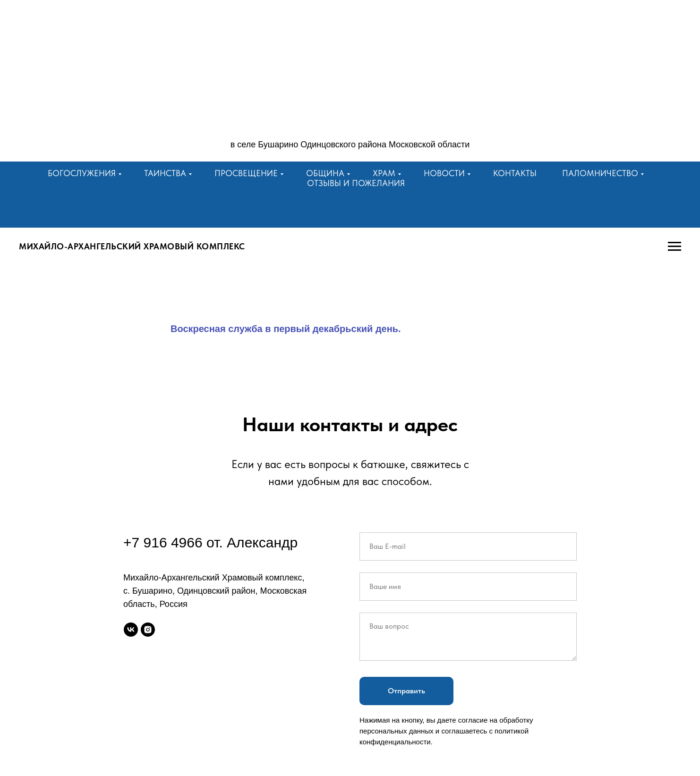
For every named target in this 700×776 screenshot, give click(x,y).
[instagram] (148, 630)
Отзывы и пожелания (356, 183)
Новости (444, 173)
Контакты (515, 173)
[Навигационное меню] (674, 247)
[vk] (131, 630)
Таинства (165, 173)
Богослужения (82, 173)
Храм (384, 173)
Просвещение (246, 173)
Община (325, 173)
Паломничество (600, 173)
